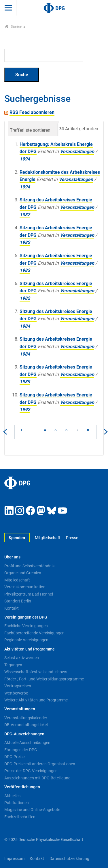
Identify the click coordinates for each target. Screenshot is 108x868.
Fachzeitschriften (20, 817)
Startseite (15, 27)
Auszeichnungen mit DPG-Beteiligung (37, 778)
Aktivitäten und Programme (30, 649)
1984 (25, 326)
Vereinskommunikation (25, 587)
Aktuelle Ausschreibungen (27, 743)
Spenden (17, 538)
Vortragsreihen (18, 686)
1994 (25, 159)
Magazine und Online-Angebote (32, 810)
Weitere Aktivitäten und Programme (36, 700)
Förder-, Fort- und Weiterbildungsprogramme (44, 679)
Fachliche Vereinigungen (26, 626)
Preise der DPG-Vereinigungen (31, 771)
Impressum (14, 859)
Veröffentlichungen (22, 787)
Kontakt (12, 608)
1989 (25, 382)
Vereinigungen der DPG (26, 617)
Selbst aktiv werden (22, 658)
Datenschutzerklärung (69, 859)
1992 (25, 410)
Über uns (12, 557)
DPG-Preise (14, 757)
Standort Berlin (18, 601)
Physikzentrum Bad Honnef (29, 594)
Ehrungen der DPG (21, 750)
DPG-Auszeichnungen (24, 734)
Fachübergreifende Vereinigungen (34, 633)
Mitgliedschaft (48, 538)
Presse (72, 538)
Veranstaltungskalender (26, 718)
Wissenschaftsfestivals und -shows (36, 672)
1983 (25, 270)
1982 (25, 215)
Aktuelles (12, 796)
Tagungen (13, 665)
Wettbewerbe (16, 693)
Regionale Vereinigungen (26, 640)
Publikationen (17, 803)
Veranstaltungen (77, 151)
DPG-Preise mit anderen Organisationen (40, 764)
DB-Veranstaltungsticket (26, 725)
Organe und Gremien (23, 573)
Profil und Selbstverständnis (29, 566)
